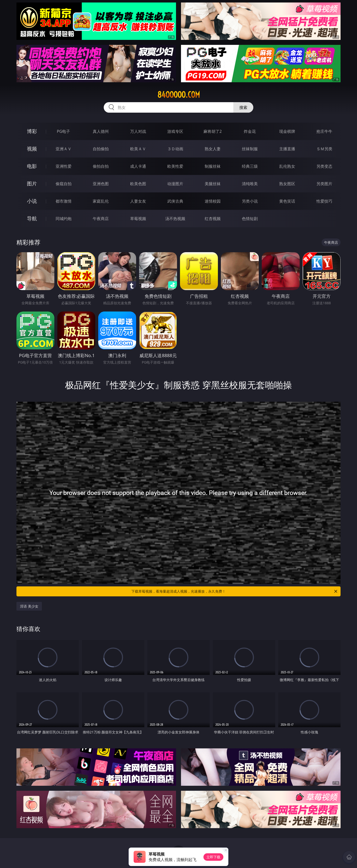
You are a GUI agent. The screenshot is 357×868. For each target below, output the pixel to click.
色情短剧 (250, 219)
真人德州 (101, 131)
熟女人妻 (213, 149)
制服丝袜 (213, 166)
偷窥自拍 (64, 184)
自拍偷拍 (101, 149)
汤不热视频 (175, 219)
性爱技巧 (324, 201)
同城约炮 (64, 219)
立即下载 (213, 857)
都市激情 (64, 201)
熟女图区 (287, 184)
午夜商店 (101, 219)
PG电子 (63, 131)
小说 (32, 201)
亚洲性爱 (64, 166)
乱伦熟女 (287, 166)
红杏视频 (213, 219)
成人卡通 (138, 166)
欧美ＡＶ (138, 149)
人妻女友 (138, 201)
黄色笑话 (287, 201)
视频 (32, 149)
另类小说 (250, 201)
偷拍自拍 (101, 166)
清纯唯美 (250, 184)
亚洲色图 (101, 184)
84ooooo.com (179, 95)
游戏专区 (175, 131)
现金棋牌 (287, 131)
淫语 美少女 (29, 606)
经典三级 (250, 166)
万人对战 (138, 131)
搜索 (243, 107)
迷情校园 (213, 201)
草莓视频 (138, 219)
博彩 (32, 131)
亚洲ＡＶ (64, 149)
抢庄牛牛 (324, 131)
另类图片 (324, 184)
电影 (32, 166)
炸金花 (250, 131)
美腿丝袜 (213, 184)
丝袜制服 (250, 149)
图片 (32, 184)
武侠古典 (175, 201)
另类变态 (324, 166)
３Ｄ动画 (175, 149)
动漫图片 (175, 184)
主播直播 (287, 149)
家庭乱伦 (101, 201)
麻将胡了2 (213, 131)
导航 (32, 218)
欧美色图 (138, 184)
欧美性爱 (175, 166)
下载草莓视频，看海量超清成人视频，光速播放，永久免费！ (235, 591)
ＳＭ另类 (324, 149)
